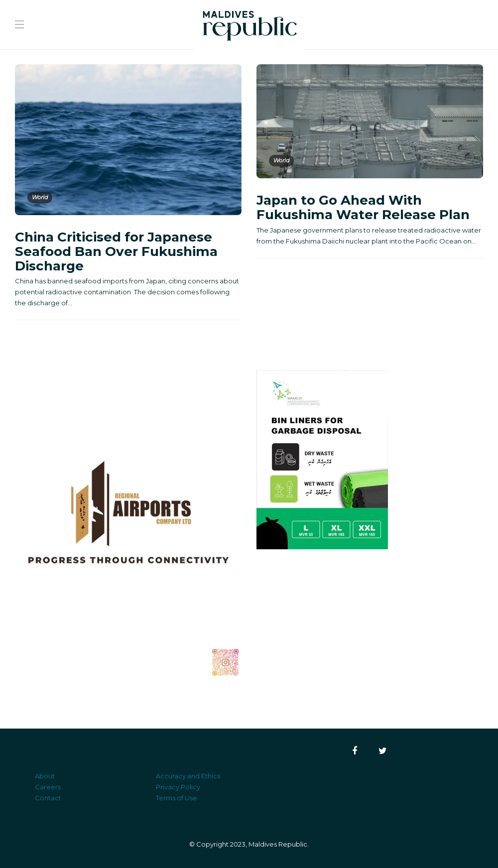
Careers (48, 787)
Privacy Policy (178, 787)
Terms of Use (177, 798)
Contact (48, 798)
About (45, 776)
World (40, 197)
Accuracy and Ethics (188, 776)
